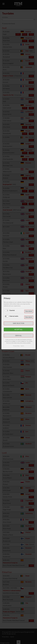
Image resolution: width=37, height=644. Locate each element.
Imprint (22, 346)
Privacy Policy (16, 346)
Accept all (18, 329)
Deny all (19, 336)
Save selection (18, 323)
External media (14, 316)
